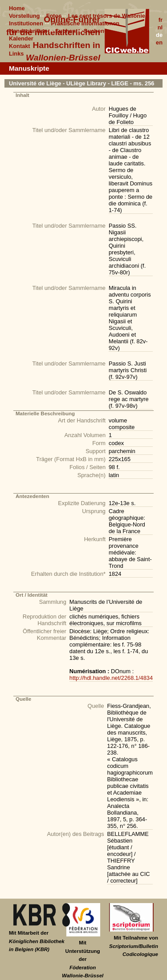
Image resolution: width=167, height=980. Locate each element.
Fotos (54, 16)
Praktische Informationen (86, 23)
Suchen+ (96, 31)
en (159, 42)
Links (16, 54)
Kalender (21, 38)
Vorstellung (24, 16)
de (159, 35)
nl (160, 27)
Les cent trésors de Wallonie (107, 16)
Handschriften (28, 31)
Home (17, 8)
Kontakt (20, 46)
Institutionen (26, 23)
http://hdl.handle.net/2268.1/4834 (111, 678)
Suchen (65, 31)
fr (161, 20)
